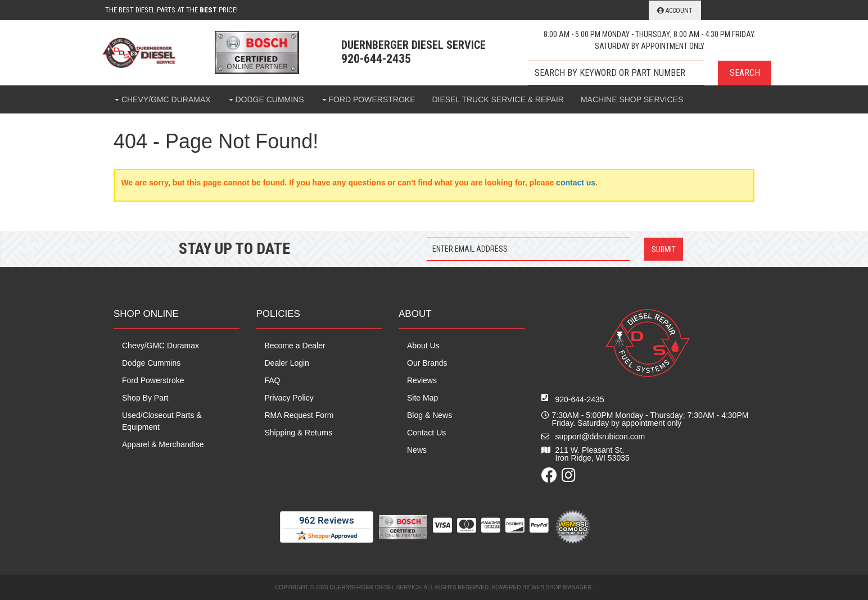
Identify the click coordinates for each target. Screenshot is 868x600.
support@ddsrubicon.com (600, 437)
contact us (576, 183)
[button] (650, 73)
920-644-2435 (580, 399)
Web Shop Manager (561, 587)
